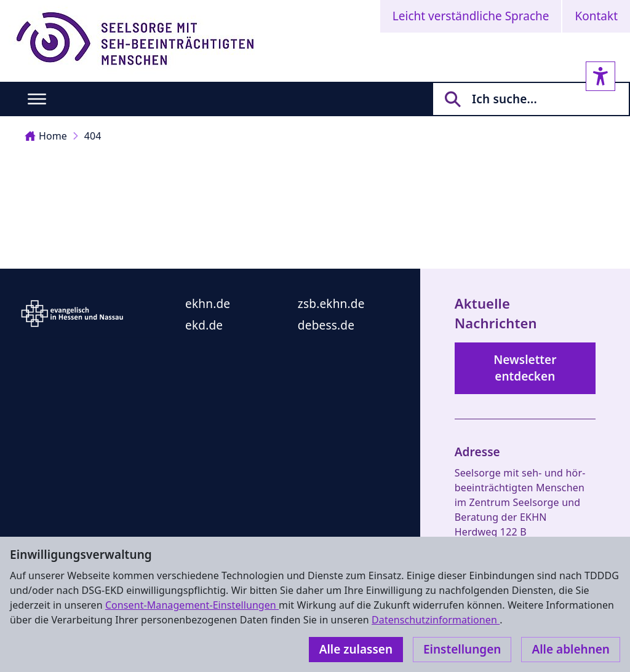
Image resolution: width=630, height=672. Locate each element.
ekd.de (204, 325)
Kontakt (596, 16)
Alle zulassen (356, 649)
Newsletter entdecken (525, 368)
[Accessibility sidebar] (600, 76)
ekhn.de (208, 304)
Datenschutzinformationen (436, 620)
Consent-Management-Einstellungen (192, 605)
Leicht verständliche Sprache (471, 16)
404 (93, 136)
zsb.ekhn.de (331, 304)
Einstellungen (462, 649)
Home (46, 136)
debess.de (326, 325)
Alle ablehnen (571, 649)
